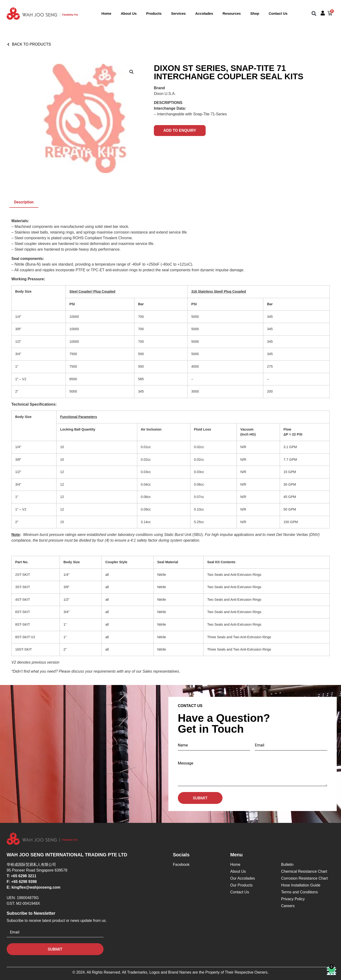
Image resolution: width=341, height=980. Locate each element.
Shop (255, 13)
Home (106, 13)
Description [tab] (24, 202)
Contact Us (278, 13)
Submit (200, 798)
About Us (129, 13)
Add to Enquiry (180, 130)
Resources (232, 13)
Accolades (204, 13)
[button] (314, 14)
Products (154, 13)
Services (178, 13)
